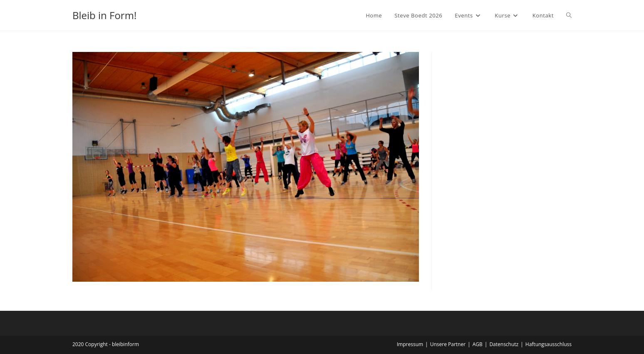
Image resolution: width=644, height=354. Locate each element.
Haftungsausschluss (549, 344)
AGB (478, 344)
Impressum (410, 344)
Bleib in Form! (104, 15)
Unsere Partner (448, 344)
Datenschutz (504, 344)
